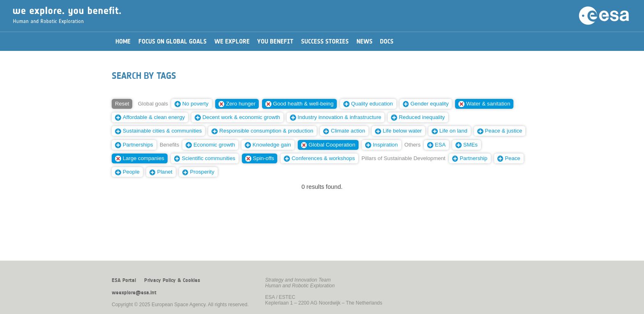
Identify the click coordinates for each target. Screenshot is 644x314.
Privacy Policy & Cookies (172, 280)
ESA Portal (124, 280)
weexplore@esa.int (134, 293)
